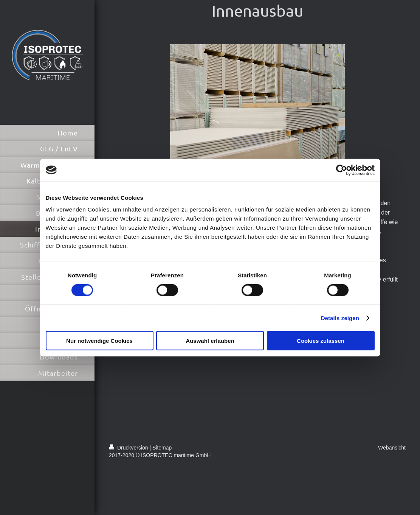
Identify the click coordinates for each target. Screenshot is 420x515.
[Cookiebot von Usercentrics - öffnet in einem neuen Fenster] (342, 170)
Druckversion (129, 448)
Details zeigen (340, 318)
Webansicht (392, 448)
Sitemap (162, 448)
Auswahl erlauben (210, 341)
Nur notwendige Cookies (99, 341)
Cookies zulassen (321, 341)
